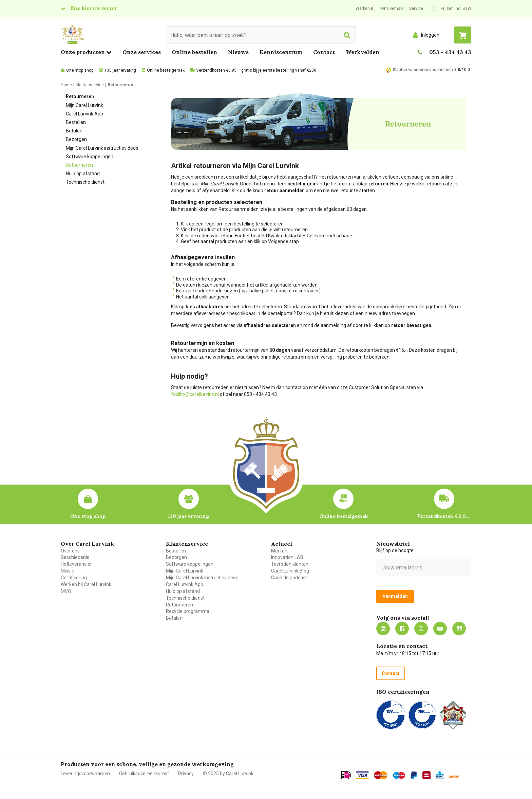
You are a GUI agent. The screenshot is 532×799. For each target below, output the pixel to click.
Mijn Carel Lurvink (84, 105)
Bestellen (76, 122)
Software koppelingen (90, 157)
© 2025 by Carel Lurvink (228, 774)
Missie (68, 571)
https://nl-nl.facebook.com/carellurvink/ (402, 629)
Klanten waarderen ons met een (423, 70)
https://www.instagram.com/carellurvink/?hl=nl (421, 629)
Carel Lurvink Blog (290, 571)
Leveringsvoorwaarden (85, 774)
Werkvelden (363, 52)
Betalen (74, 131)
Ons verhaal (392, 8)
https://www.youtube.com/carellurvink (440, 629)
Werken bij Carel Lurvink (86, 584)
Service (416, 8)
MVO (66, 591)
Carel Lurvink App (84, 114)
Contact (324, 52)
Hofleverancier (76, 564)
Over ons (70, 551)
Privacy (186, 774)
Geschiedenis (75, 557)
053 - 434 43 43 (450, 52)
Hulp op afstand (83, 174)
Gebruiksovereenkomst (144, 774)
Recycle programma (188, 611)
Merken (279, 551)
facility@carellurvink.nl (195, 394)
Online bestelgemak (166, 70)
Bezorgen (76, 139)
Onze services (142, 52)
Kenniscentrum (281, 52)
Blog (459, 629)
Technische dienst (85, 182)
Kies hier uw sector (94, 8)
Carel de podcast (289, 578)
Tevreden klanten (290, 564)
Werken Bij (366, 8)
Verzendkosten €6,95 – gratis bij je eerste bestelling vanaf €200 (256, 70)
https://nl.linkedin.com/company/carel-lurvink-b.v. (383, 629)
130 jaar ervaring (120, 70)
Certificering (74, 578)
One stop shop (80, 70)
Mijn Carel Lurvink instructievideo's (102, 148)
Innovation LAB (287, 557)
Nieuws (238, 52)
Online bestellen (194, 52)
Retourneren (79, 165)
